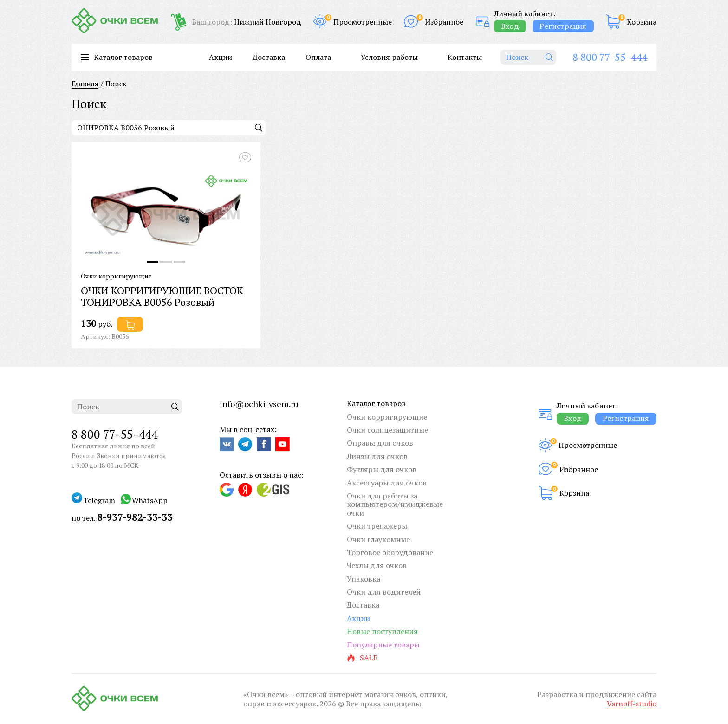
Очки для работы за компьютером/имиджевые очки (395, 504)
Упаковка (364, 579)
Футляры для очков (382, 469)
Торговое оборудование (390, 552)
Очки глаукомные (378, 539)
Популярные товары (383, 645)
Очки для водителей (384, 592)
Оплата (318, 57)
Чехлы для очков (377, 565)
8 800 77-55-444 (610, 57)
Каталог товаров (376, 403)
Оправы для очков (380, 443)
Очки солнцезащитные (387, 430)
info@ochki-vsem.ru (259, 404)
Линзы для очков (377, 456)
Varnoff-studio (632, 704)
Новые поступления (382, 631)
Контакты (465, 57)
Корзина (642, 22)
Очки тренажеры (377, 526)
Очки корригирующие (387, 417)
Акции (221, 57)
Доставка (269, 57)
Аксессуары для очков (387, 483)
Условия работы (389, 57)
